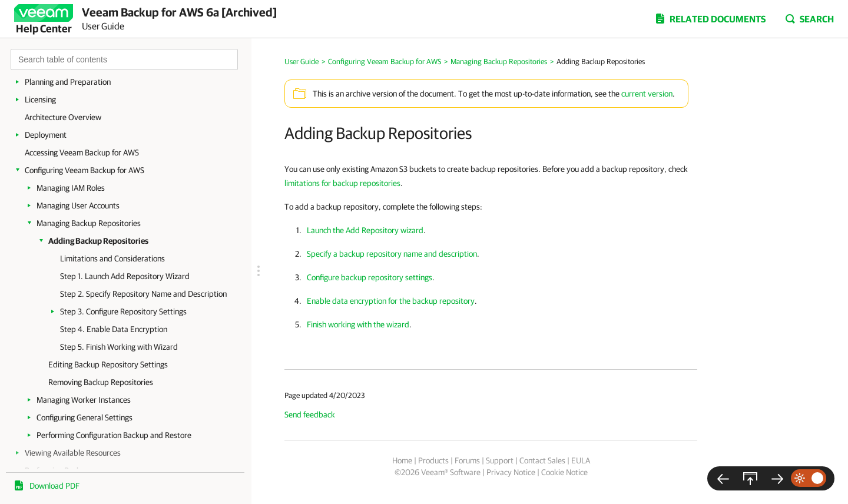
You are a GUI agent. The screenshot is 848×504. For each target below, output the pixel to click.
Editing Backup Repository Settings (108, 364)
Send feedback (310, 415)
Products (433, 460)
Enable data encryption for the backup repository (391, 301)
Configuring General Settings (85, 417)
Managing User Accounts (78, 205)
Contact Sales (542, 460)
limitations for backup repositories (342, 183)
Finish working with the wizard (358, 324)
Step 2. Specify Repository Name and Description (143, 294)
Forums (467, 460)
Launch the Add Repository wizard (365, 230)
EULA (581, 460)
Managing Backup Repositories (89, 223)
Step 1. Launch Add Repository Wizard (125, 276)
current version (647, 94)
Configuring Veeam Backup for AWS (85, 170)
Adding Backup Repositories (98, 241)
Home (402, 460)
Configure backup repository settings (370, 277)
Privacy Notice (511, 472)
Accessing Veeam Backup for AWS (82, 152)
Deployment (46, 135)
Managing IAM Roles (71, 188)
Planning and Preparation (68, 82)
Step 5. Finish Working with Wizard (119, 347)
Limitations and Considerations (112, 258)
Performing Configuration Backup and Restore (114, 435)
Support (500, 460)
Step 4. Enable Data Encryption (114, 329)
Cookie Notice (564, 472)
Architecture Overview (63, 117)
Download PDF (54, 486)
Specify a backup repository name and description (392, 254)
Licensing (40, 100)
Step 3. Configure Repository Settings (123, 311)
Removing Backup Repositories (101, 382)
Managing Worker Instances (84, 400)
